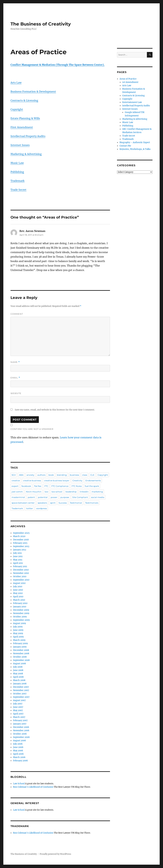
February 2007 (20, 720)
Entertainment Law (132, 102)
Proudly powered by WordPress (55, 854)
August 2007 (19, 700)
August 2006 (19, 741)
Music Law (17, 163)
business (74, 475)
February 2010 (20, 603)
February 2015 (20, 543)
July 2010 (18, 587)
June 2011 (18, 556)
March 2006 (19, 757)
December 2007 (21, 687)
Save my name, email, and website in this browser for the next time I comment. (55, 410)
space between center (23, 503)
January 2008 (20, 684)
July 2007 (18, 704)
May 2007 (18, 710)
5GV (14, 475)
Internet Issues (20, 145)
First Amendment (22, 127)
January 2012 (20, 550)
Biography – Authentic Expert (135, 142)
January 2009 (20, 647)
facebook (26, 486)
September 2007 (21, 697)
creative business (32, 480)
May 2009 (18, 633)
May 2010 (18, 593)
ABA (21, 475)
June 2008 (18, 670)
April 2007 (18, 714)
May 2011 (18, 560)
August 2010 (19, 583)
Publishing (17, 172)
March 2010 (19, 600)
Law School (19, 784)
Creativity (77, 480)
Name (15, 362)
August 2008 (19, 664)
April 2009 (18, 637)
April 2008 (18, 677)
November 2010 (21, 573)
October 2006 (20, 734)
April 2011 (18, 563)
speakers (42, 503)
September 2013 (21, 546)
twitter (30, 508)
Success (63, 503)
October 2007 (20, 694)
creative (16, 480)
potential (43, 497)
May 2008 (18, 674)
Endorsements (93, 480)
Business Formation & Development (33, 92)
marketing (97, 492)
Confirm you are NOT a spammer (32, 429)
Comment (17, 314)
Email (15, 378)
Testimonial (76, 503)
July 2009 (18, 627)
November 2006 (21, 731)
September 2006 (21, 737)
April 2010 (18, 597)
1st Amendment (130, 82)
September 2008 (21, 660)
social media (98, 497)
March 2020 (19, 536)
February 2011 (20, 566)
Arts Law (16, 83)
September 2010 (21, 580)
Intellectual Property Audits (28, 136)
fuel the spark (92, 486)
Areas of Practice (128, 79)
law (46, 492)
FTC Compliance (60, 486)
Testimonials (92, 503)
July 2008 (18, 667)
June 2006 (18, 747)
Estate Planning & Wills (25, 118)
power (54, 497)
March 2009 (19, 640)
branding (62, 475)
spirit (53, 503)
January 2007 (20, 724)
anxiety (30, 475)
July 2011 (17, 553)
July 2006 (18, 744)
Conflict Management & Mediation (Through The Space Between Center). (58, 65)
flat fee (38, 486)
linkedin (84, 492)
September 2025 (21, 533)
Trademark (18, 181)
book (51, 475)
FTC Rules (77, 486)
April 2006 (18, 754)
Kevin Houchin (34, 492)
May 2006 (18, 751)
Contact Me (125, 146)
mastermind (18, 497)
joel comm (17, 492)
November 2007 (21, 690)
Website (16, 393)
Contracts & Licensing (24, 100)
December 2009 (21, 610)
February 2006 (20, 761)
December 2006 (21, 727)
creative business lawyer (57, 480)
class (85, 475)
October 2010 (20, 577)
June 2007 (18, 707)
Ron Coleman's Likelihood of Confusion (33, 787)
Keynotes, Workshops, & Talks (135, 149)
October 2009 (20, 617)
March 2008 (19, 680)
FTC (46, 486)
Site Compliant (80, 497)
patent (31, 497)
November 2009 (21, 613)
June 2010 (18, 590)
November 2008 (21, 654)
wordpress (41, 508)
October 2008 (20, 657)
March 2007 (19, 717)
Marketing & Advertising (26, 154)
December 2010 (21, 570)
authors (41, 475)
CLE (92, 475)
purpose (65, 497)
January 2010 (20, 607)
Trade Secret (18, 190)
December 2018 (21, 540)
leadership (71, 492)
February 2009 (20, 643)
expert (15, 486)
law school (57, 492)
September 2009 (21, 620)
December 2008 (21, 650)
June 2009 (18, 630)
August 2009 (19, 623)
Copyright (17, 109)
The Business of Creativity (41, 24)
